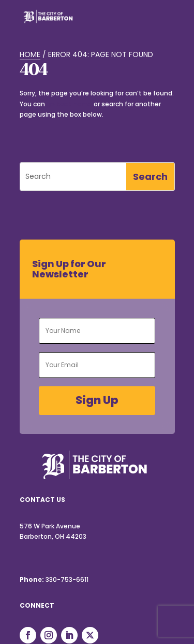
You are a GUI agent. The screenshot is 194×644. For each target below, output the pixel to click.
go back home (69, 104)
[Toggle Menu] (161, 23)
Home (30, 54)
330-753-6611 (67, 579)
